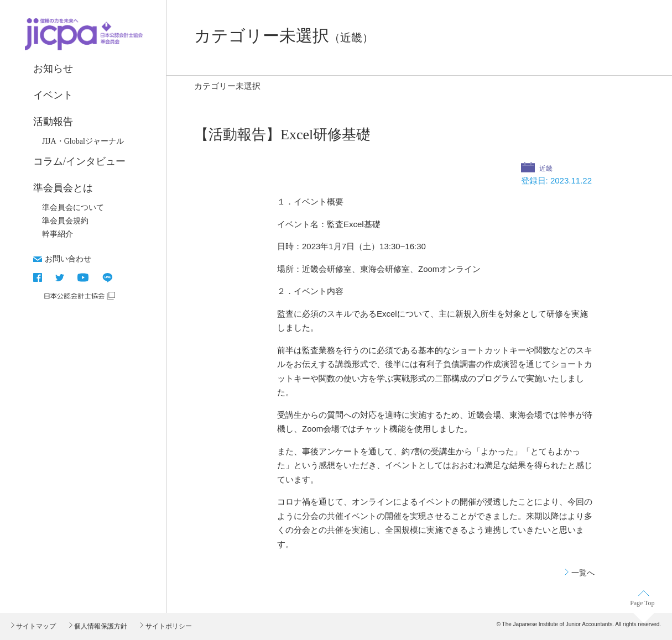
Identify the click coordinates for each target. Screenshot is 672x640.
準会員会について (73, 208)
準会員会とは (63, 188)
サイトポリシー (167, 626)
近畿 (545, 169)
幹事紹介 (58, 234)
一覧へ (583, 573)
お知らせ (53, 69)
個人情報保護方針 (100, 626)
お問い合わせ (68, 259)
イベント (53, 95)
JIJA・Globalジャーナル (83, 141)
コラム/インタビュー (79, 161)
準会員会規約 (65, 221)
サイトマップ (35, 626)
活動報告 (53, 122)
